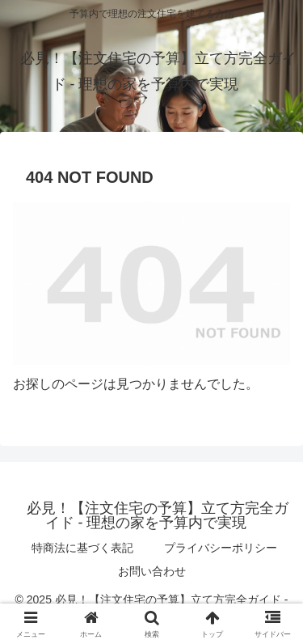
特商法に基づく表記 (82, 548)
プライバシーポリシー (221, 548)
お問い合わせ (152, 571)
